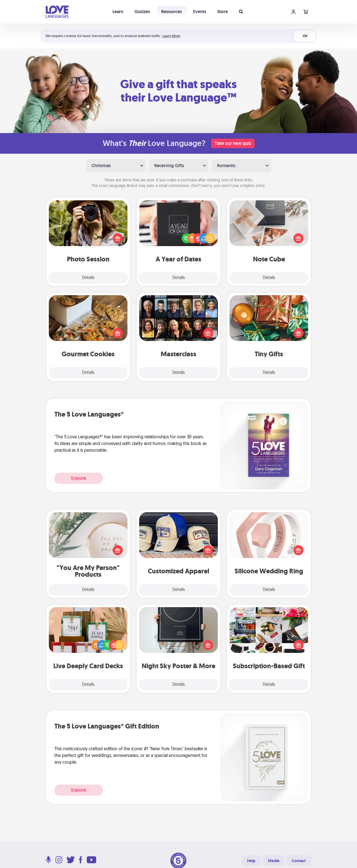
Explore (79, 478)
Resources (172, 12)
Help (251, 861)
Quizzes (142, 12)
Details (88, 278)
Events (200, 12)
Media (274, 861)
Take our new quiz (233, 143)
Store (223, 12)
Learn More (171, 36)
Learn (118, 12)
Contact (299, 861)
